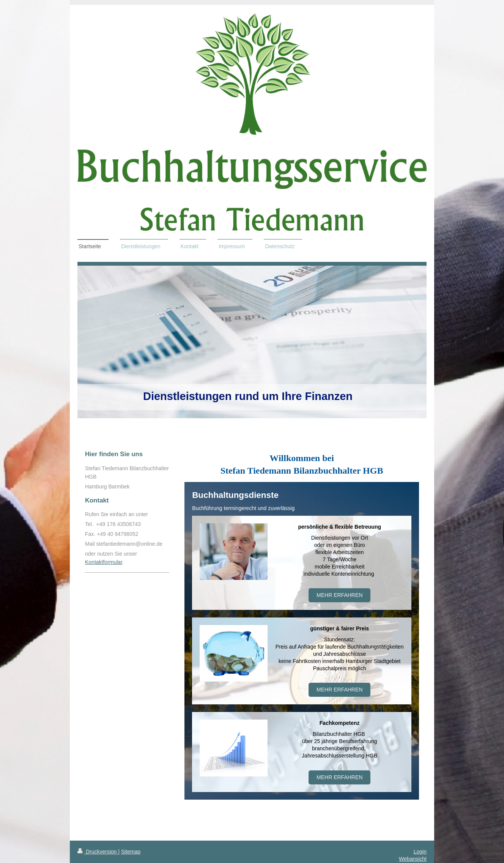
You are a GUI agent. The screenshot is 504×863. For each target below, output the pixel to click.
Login (420, 852)
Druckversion (98, 852)
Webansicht (413, 859)
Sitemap (131, 852)
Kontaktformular (104, 562)
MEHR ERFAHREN (339, 777)
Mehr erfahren (339, 595)
